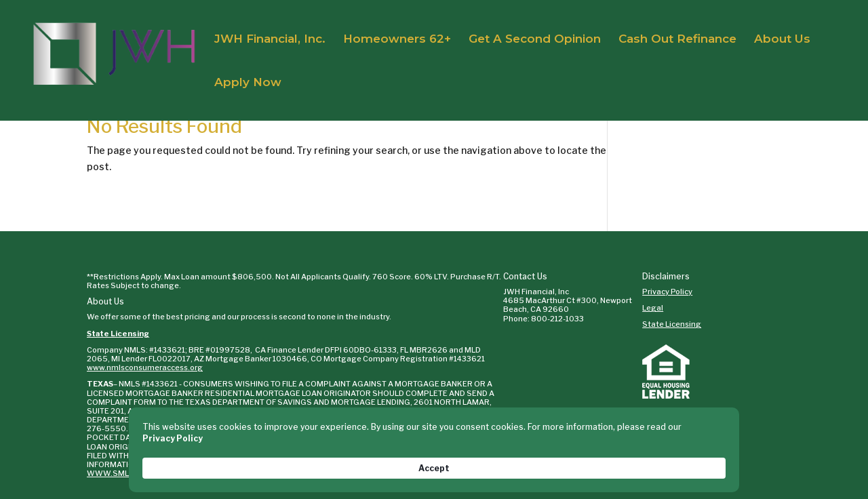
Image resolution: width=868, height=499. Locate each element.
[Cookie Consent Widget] (434, 462)
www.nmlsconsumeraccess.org (145, 367)
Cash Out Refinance (677, 40)
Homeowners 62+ (397, 40)
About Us (782, 40)
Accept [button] (696, 461)
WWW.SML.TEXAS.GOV (239, 420)
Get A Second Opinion (535, 40)
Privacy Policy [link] (209, 467)
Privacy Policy (667, 292)
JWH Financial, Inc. (270, 40)
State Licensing (118, 334)
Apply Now (248, 83)
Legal (653, 308)
